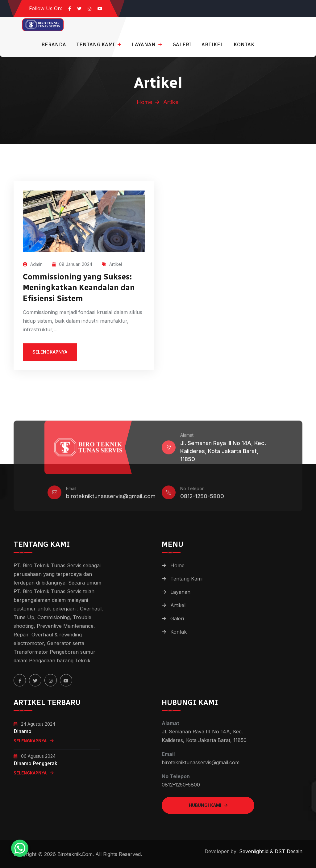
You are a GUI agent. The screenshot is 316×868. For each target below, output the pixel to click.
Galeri (182, 45)
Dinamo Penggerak (35, 763)
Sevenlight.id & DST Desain (270, 851)
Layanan (144, 45)
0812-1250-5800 (202, 499)
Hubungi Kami (208, 805)
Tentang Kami (96, 45)
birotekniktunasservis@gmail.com (111, 499)
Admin (33, 264)
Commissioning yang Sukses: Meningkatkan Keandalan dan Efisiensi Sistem (79, 287)
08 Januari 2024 (72, 264)
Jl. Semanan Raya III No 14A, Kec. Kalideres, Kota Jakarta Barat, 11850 (223, 453)
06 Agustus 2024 (35, 756)
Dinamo (23, 731)
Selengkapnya (34, 741)
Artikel (212, 45)
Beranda (54, 45)
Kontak (244, 45)
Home (144, 102)
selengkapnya (50, 352)
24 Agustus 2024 (34, 724)
